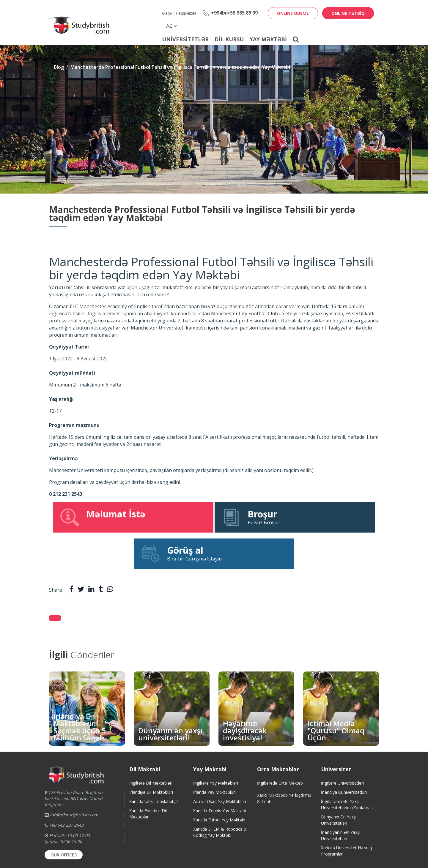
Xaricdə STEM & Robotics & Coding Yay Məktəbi (220, 796)
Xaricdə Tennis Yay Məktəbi (219, 774)
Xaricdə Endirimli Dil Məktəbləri (148, 777)
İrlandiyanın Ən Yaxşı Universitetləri (341, 799)
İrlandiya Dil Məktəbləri (151, 756)
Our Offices (64, 819)
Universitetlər (185, 39)
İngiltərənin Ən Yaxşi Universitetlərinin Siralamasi (347, 768)
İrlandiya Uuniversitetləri (344, 756)
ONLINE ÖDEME (293, 13)
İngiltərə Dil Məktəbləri (151, 747)
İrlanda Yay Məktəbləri (214, 756)
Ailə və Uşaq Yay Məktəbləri (220, 765)
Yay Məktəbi (268, 39)
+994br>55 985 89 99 (234, 13)
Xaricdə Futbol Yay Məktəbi (219, 784)
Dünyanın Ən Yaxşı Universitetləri (339, 784)
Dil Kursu (229, 39)
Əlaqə (167, 13)
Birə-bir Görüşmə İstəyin (324, 517)
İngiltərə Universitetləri (342, 747)
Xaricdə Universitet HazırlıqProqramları (346, 815)
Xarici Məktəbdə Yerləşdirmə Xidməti (284, 762)
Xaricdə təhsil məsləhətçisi (154, 765)
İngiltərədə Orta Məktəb (280, 747)
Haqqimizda (186, 13)
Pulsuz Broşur (214, 517)
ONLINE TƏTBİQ (348, 13)
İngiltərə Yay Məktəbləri (216, 747)
